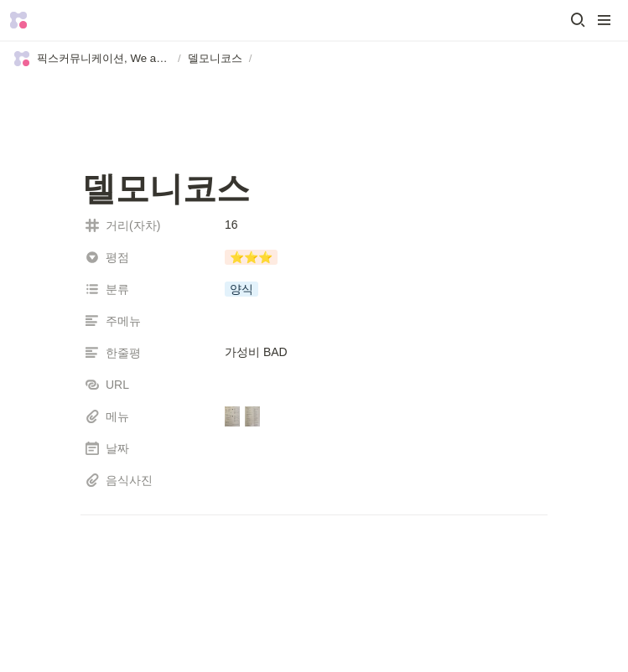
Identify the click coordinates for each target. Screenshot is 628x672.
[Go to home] (18, 20)
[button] (578, 20)
